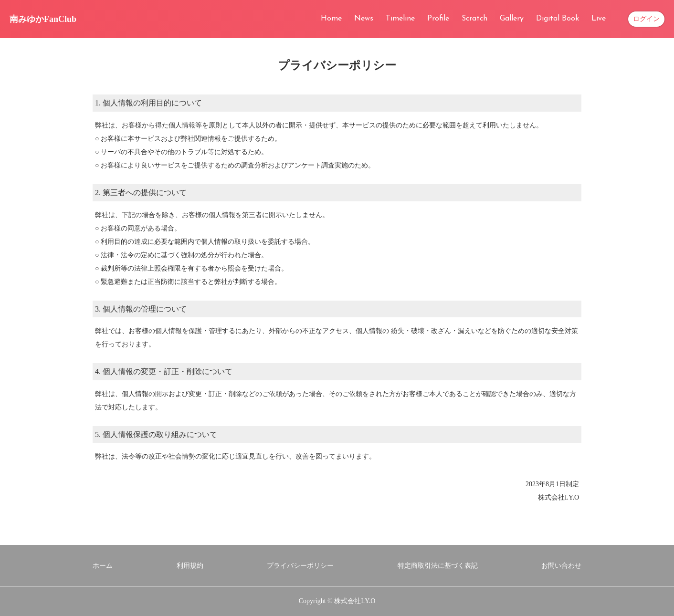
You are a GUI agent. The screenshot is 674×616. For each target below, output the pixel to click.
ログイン (646, 19)
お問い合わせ (561, 566)
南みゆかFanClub (43, 19)
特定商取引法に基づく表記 (438, 566)
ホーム (103, 566)
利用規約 (190, 566)
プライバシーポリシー (300, 566)
